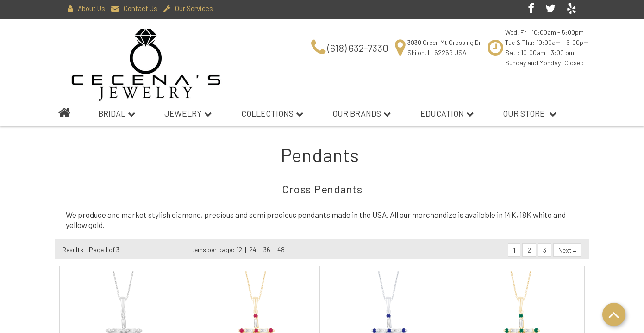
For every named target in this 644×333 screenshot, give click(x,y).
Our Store (530, 113)
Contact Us (134, 8)
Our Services (188, 8)
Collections (272, 113)
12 (239, 250)
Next (567, 250)
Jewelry (188, 113)
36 (267, 250)
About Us (86, 8)
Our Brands (362, 113)
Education (447, 113)
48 (281, 250)
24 (253, 250)
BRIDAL (117, 113)
